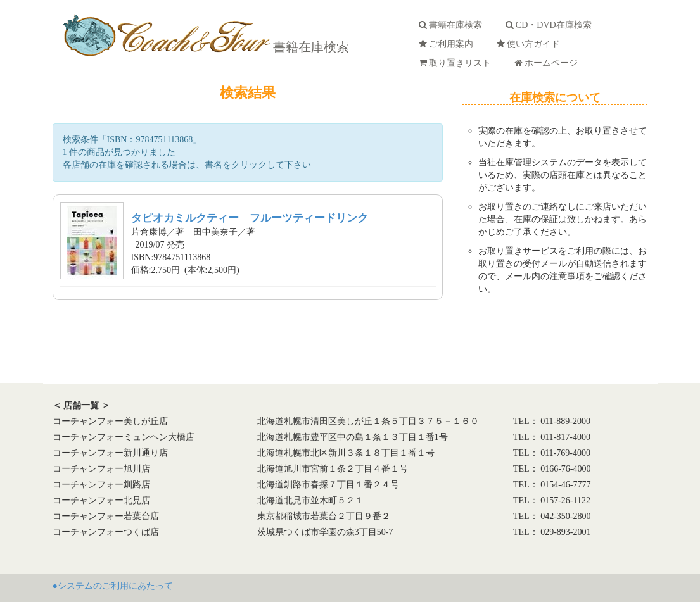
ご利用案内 (448, 44)
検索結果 (248, 93)
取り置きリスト (457, 63)
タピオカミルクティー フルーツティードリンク (250, 218)
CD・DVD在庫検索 (551, 25)
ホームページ (548, 63)
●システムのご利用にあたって (113, 586)
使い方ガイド (531, 44)
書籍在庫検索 (309, 47)
